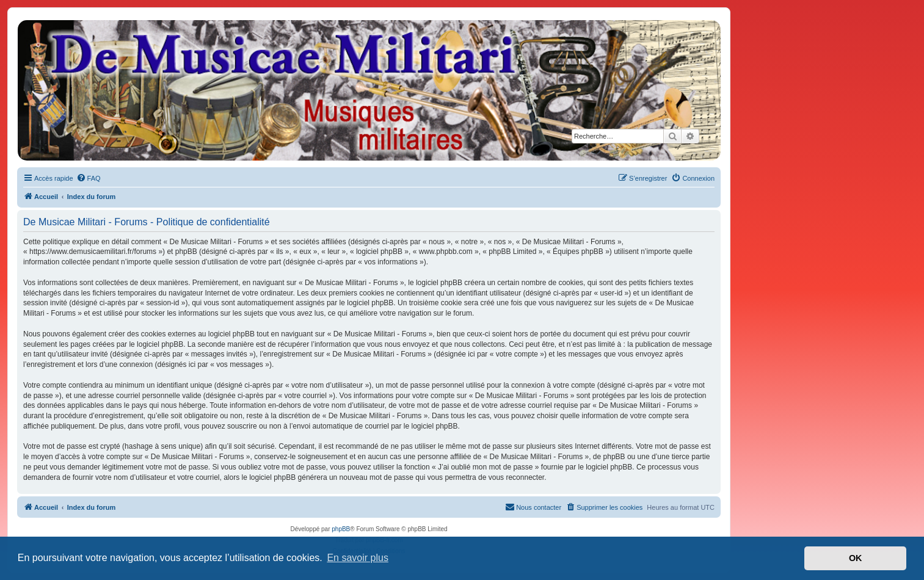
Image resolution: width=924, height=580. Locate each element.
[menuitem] (89, 178)
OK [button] (856, 558)
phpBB (341, 529)
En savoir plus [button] (358, 558)
